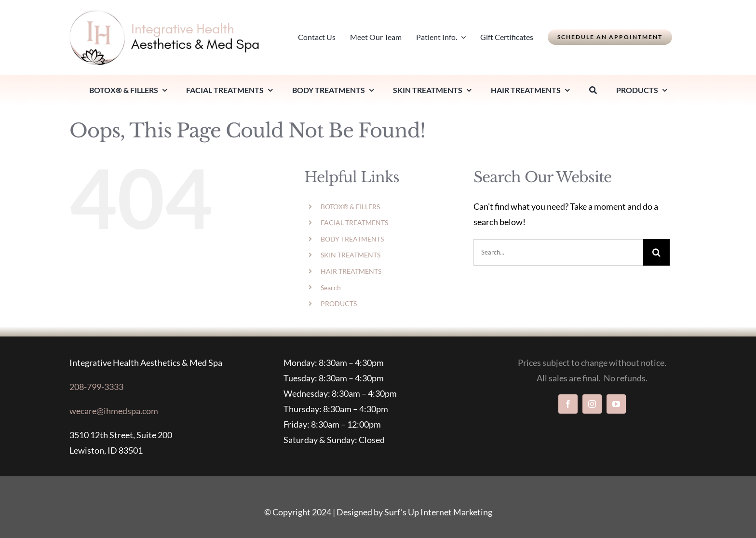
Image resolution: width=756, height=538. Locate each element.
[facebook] (568, 404)
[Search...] (558, 252)
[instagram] (592, 404)
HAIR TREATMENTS (351, 271)
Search (331, 288)
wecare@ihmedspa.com (114, 411)
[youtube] (616, 404)
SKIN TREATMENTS (351, 255)
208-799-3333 (96, 387)
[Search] (593, 90)
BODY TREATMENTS (352, 239)
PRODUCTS (339, 303)
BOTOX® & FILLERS (350, 207)
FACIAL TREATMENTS (354, 222)
